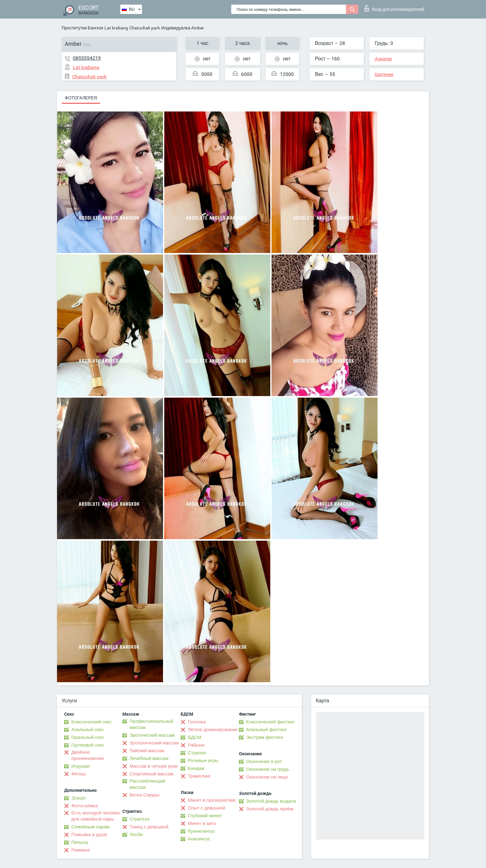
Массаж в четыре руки (154, 766)
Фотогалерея (81, 98)
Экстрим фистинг (265, 737)
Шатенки (384, 74)
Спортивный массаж (152, 774)
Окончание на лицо (267, 777)
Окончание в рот (264, 761)
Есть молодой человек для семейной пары (95, 816)
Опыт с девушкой (207, 808)
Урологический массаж (154, 743)
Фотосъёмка (84, 806)
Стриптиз (140, 819)
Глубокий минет (205, 816)
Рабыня (196, 745)
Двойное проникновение (88, 755)
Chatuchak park (145, 28)
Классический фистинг (270, 722)
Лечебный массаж (149, 758)
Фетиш (79, 774)
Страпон (197, 753)
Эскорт (79, 798)
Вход (394, 8)
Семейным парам (90, 827)
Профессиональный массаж (151, 724)
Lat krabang (116, 28)
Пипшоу (80, 842)
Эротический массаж (152, 735)
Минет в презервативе (212, 800)
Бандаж (196, 768)
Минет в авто (202, 823)
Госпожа (197, 722)
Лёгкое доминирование (213, 730)
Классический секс (91, 722)
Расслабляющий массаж (147, 784)
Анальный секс (88, 730)
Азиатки (383, 59)
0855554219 (87, 58)
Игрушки (80, 766)
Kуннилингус (201, 831)
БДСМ (194, 737)
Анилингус (199, 839)
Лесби (136, 835)
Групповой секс (88, 745)
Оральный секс (88, 737)
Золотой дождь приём (270, 809)
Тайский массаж (147, 751)
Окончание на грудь (267, 769)
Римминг (81, 850)
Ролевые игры (203, 761)
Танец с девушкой (149, 827)
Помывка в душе (89, 835)
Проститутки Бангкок (82, 28)
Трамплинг (199, 776)
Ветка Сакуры (144, 795)
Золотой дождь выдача (271, 801)
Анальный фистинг (267, 730)
